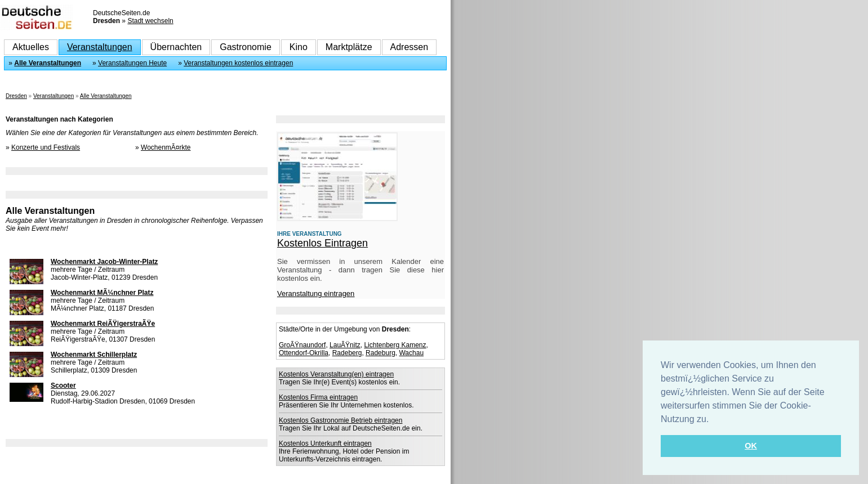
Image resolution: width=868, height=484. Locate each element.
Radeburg (380, 353)
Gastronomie (246, 47)
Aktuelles (31, 47)
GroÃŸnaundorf (302, 345)
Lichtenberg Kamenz (395, 345)
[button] (713, 420)
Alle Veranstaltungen (48, 63)
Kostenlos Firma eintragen (318, 397)
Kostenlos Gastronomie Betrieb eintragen (340, 420)
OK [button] (751, 446)
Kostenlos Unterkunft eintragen (325, 443)
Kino (299, 47)
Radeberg (347, 353)
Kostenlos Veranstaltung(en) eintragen (336, 374)
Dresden (16, 96)
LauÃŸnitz (345, 345)
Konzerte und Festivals (46, 147)
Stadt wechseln (150, 21)
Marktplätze (349, 47)
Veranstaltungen (100, 47)
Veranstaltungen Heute (132, 63)
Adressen (409, 47)
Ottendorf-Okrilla (304, 353)
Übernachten (176, 47)
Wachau (411, 353)
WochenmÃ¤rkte (166, 147)
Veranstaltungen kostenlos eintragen (238, 63)
